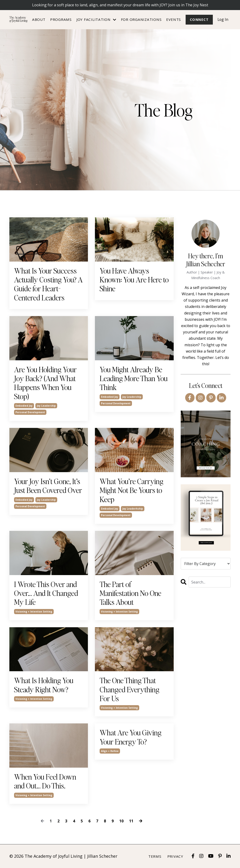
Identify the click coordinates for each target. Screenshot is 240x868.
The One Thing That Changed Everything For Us (129, 690)
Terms (155, 856)
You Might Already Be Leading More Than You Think (134, 378)
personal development (30, 412)
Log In (223, 19)
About (38, 19)
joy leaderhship (133, 509)
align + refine (110, 751)
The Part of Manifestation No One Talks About (130, 593)
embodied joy (24, 406)
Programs (60, 19)
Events (173, 19)
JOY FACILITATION (96, 19)
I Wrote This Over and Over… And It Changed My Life (46, 593)
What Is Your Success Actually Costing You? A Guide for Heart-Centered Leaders (48, 284)
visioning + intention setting (34, 612)
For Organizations (141, 19)
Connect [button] (199, 20)
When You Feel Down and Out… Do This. (45, 781)
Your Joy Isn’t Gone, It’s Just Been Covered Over (48, 486)
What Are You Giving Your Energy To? (131, 737)
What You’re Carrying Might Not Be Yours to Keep (131, 490)
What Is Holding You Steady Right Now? (44, 685)
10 (121, 821)
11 (131, 821)
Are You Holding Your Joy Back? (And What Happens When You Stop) (45, 383)
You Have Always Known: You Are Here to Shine (134, 280)
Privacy (175, 856)
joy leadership (46, 406)
